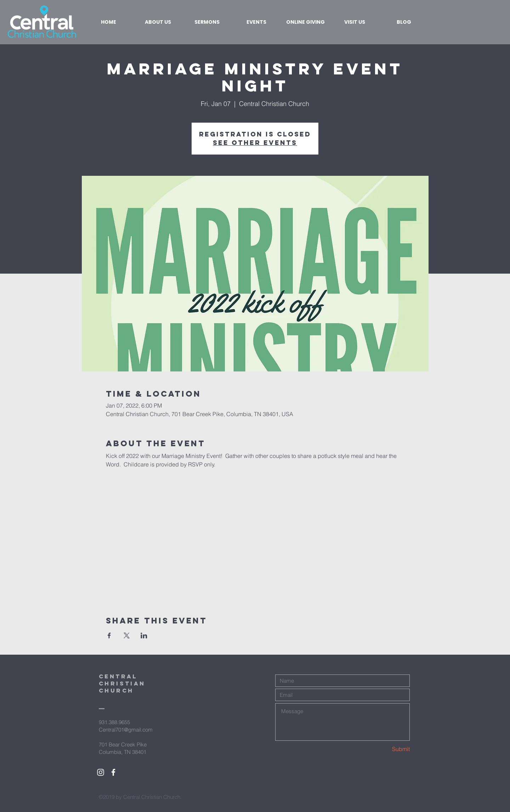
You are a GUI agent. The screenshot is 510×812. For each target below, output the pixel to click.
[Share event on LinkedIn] (144, 635)
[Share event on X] (127, 635)
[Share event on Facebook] (109, 635)
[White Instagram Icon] (101, 772)
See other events (255, 143)
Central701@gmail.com (126, 730)
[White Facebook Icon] (113, 772)
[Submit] (385, 749)
